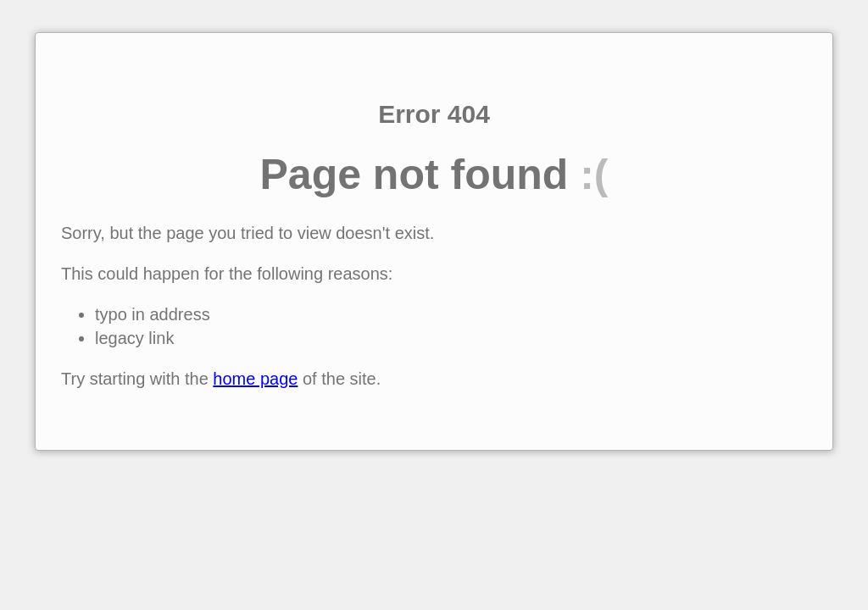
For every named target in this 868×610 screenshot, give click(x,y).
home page (255, 379)
